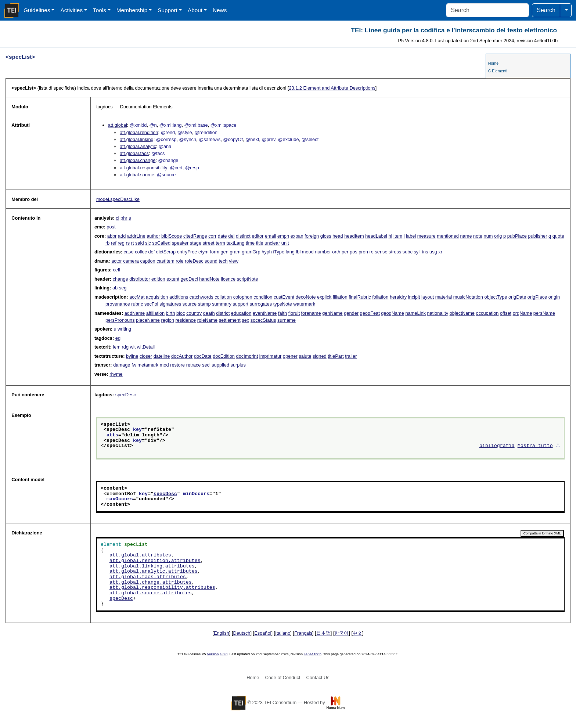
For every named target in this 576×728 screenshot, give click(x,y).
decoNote (306, 297)
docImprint (247, 356)
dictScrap (166, 252)
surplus (238, 365)
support (240, 304)
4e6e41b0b (313, 654)
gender (351, 313)
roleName (207, 320)
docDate (203, 356)
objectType (496, 297)
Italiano (283, 633)
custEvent (284, 297)
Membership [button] (132, 10)
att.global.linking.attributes (152, 566)
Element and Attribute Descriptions (332, 88)
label (411, 236)
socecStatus (263, 320)
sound (211, 261)
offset (506, 313)
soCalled (161, 243)
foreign (312, 236)
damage (122, 365)
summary (222, 304)
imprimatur (270, 356)
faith (282, 313)
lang (290, 252)
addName (135, 313)
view (234, 261)
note (478, 236)
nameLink (415, 313)
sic (148, 243)
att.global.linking (137, 139)
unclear (272, 243)
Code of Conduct (282, 677)
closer (146, 356)
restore (177, 365)
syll (417, 252)
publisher (538, 236)
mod (164, 365)
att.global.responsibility (143, 168)
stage (196, 243)
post (111, 227)
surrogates (261, 304)
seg (123, 288)
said (139, 243)
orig (498, 236)
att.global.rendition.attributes (155, 561)
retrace (194, 365)
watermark (304, 304)
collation (223, 297)
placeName (148, 320)
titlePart (336, 356)
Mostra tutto (535, 446)
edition (158, 279)
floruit (294, 313)
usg (433, 252)
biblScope (172, 236)
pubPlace (517, 236)
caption (147, 261)
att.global (118, 125)
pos (354, 252)
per (345, 252)
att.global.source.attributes (151, 593)
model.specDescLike (118, 199)
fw (134, 365)
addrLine (136, 236)
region (168, 320)
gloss (326, 236)
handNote (209, 279)
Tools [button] (100, 10)
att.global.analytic (138, 146)
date (222, 236)
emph (283, 236)
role (179, 261)
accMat (137, 297)
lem (117, 347)
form (215, 252)
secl (206, 365)
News (220, 10)
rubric (137, 304)
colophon (243, 297)
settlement (230, 320)
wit (133, 347)
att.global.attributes (140, 555)
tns (425, 252)
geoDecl (189, 279)
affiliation (155, 313)
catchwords (201, 297)
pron (363, 252)
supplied (220, 365)
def (151, 252)
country (194, 313)
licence (228, 279)
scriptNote (248, 279)
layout (428, 297)
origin (554, 297)
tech (223, 261)
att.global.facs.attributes (148, 577)
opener (290, 356)
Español (263, 633)
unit (285, 243)
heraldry (398, 297)
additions (179, 297)
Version (213, 654)
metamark (148, 365)
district (223, 313)
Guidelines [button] (37, 10)
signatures (170, 304)
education (241, 313)
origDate (517, 297)
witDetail (146, 347)
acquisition (157, 297)
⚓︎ (558, 446)
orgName (523, 313)
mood (308, 252)
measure (426, 236)
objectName (462, 313)
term (220, 243)
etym (204, 252)
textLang (235, 243)
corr (212, 236)
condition (263, 297)
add (122, 236)
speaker (180, 243)
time (250, 243)
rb (107, 243)
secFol (151, 304)
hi (390, 236)
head (338, 236)
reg (121, 243)
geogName (393, 313)
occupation (487, 313)
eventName (265, 313)
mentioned (448, 236)
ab (115, 288)
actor (116, 261)
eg (118, 338)
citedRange (195, 236)
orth (336, 252)
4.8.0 (224, 654)
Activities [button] (71, 10)
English (222, 633)
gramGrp (251, 252)
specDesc (126, 395)
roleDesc (194, 261)
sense (381, 252)
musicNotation (468, 297)
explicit (324, 297)
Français (303, 633)
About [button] (195, 10)
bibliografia (497, 446)
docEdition (224, 356)
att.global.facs (134, 153)
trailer (351, 356)
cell (116, 270)
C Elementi (498, 71)
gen (225, 252)
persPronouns (120, 320)
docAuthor (182, 356)
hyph (267, 252)
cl (117, 218)
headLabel (376, 236)
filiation (340, 297)
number (323, 252)
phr (124, 218)
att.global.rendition (139, 132)
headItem (354, 236)
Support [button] (168, 10)
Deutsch (242, 633)
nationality (438, 313)
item (398, 236)
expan (297, 236)
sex (245, 320)
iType (279, 252)
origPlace (537, 297)
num (488, 236)
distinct (243, 236)
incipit (414, 297)
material (444, 297)
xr (440, 252)
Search (546, 10)
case (129, 252)
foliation (380, 297)
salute (305, 356)
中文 (357, 633)
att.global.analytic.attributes (154, 572)
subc (408, 252)
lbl (298, 252)
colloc (141, 252)
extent (173, 279)
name (466, 236)
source (190, 304)
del (231, 236)
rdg (125, 347)
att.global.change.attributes (151, 583)
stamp (204, 304)
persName (544, 313)
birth (171, 313)
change (120, 279)
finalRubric (360, 297)
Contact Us (318, 677)
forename (311, 313)
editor (258, 236)
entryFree (187, 252)
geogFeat (370, 313)
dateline (162, 356)
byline (132, 356)
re (371, 252)
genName (332, 313)
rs (128, 243)
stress (395, 252)
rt (133, 243)
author (153, 236)
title (260, 243)
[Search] (487, 10)
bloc (181, 313)
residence (186, 320)
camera (131, 261)
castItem (165, 261)
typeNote (283, 304)
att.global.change (138, 160)
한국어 (341, 633)
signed (320, 356)
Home (493, 63)
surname (287, 320)
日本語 (323, 633)
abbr (112, 236)
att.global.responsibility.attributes (162, 588)
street (209, 243)
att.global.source (137, 175)
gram (235, 252)
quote (558, 236)
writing (124, 329)
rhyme (116, 374)
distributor (140, 279)
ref (114, 243)
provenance (118, 304)
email (271, 236)
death (209, 313)
